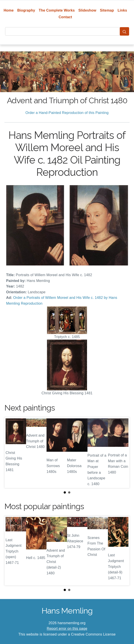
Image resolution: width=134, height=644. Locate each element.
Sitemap (107, 10)
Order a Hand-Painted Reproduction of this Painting (67, 113)
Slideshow (87, 10)
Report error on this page (67, 629)
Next (123, 453)
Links (122, 10)
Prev (11, 453)
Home (9, 10)
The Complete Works (57, 10)
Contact (65, 17)
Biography (26, 10)
